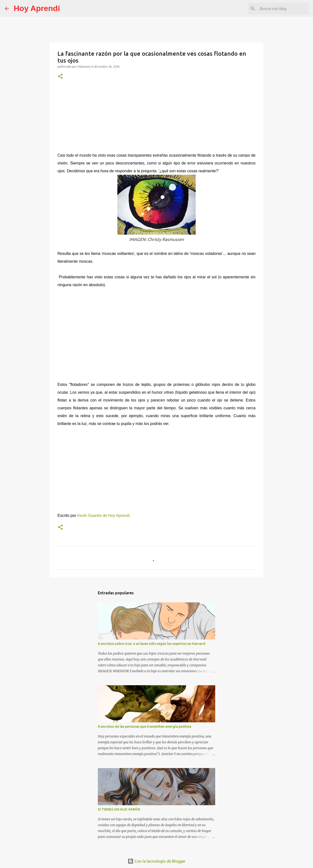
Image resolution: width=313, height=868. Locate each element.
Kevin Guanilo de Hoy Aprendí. (105, 515)
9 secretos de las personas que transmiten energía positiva (145, 727)
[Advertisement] (156, 118)
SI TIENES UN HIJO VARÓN (119, 809)
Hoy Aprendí (37, 8)
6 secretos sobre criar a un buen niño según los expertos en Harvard (151, 644)
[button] (60, 77)
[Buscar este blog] (283, 9)
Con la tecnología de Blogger (157, 861)
